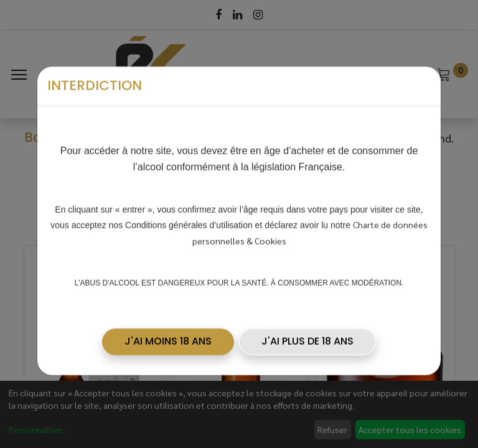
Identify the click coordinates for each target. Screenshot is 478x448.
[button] (168, 337)
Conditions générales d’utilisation (189, 220)
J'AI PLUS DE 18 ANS (307, 336)
